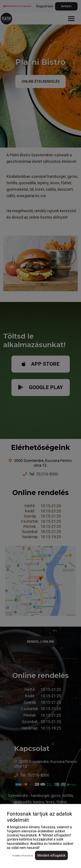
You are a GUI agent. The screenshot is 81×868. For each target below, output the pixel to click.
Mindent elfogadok (51, 855)
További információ (23, 856)
